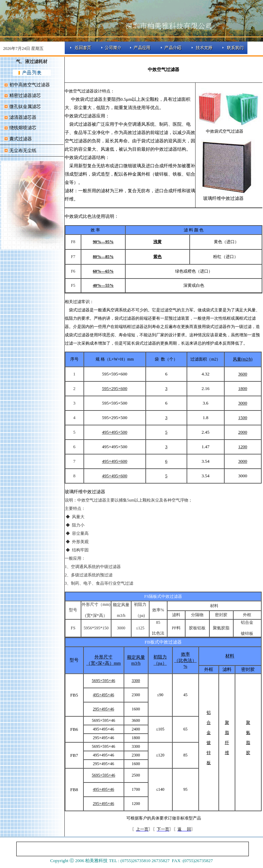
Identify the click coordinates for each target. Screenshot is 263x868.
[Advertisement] (35, 353)
